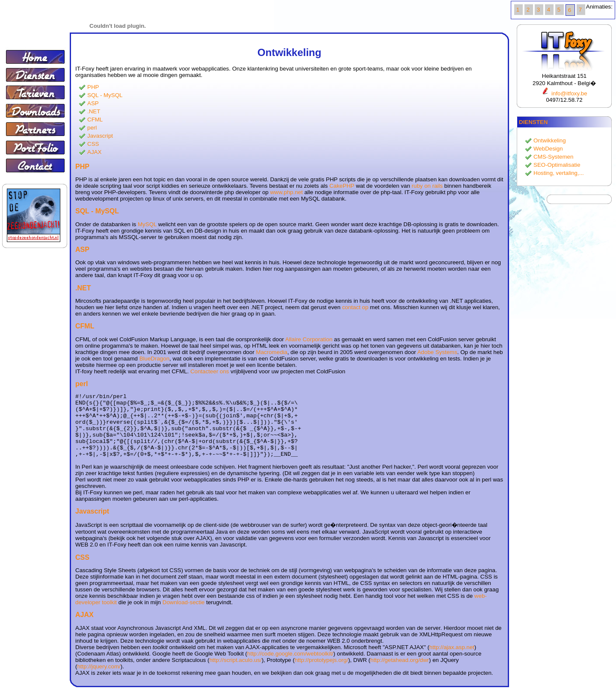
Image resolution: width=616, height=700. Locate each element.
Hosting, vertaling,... (559, 173)
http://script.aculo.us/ (235, 673)
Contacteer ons (210, 371)
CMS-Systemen (553, 157)
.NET (94, 111)
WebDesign (548, 149)
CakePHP (342, 186)
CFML (95, 120)
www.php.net (286, 192)
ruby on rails (427, 186)
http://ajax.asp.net (452, 660)
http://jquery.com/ (99, 679)
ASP (93, 103)
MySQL (147, 224)
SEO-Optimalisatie (557, 165)
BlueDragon (154, 359)
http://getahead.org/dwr (400, 673)
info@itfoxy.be (564, 93)
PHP (93, 87)
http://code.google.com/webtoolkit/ (290, 666)
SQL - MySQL (105, 95)
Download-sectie (184, 615)
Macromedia (271, 352)
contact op (355, 307)
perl (92, 128)
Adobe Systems (437, 352)
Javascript (100, 136)
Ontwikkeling (550, 140)
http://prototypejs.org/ (321, 673)
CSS (93, 144)
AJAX (94, 152)
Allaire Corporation (309, 339)
